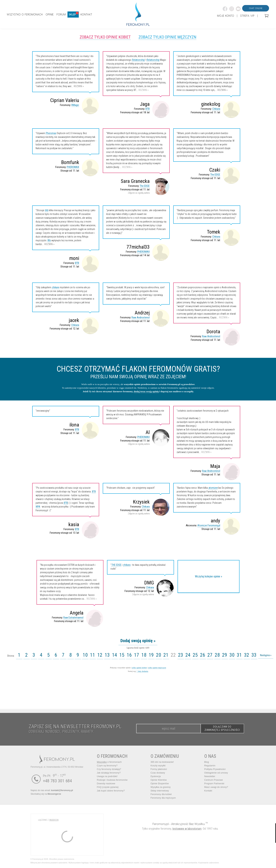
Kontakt (208, 791)
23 (181, 655)
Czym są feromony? (107, 766)
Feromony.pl (161, 824)
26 (203, 655)
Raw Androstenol (141, 317)
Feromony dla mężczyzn (163, 798)
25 (195, 655)
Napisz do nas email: (52, 790)
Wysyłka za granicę (161, 787)
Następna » (266, 655)
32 (247, 655)
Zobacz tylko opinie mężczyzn (167, 37)
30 (232, 655)
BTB (148, 109)
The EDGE (145, 186)
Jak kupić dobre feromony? (111, 791)
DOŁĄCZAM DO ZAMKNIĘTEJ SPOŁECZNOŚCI (222, 728)
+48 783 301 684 (57, 781)
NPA (38, 507)
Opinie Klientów (159, 780)
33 (254, 655)
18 (144, 655)
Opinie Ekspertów (160, 783)
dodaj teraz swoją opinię (146, 391)
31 (239, 655)
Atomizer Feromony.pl (209, 525)
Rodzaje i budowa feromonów (112, 780)
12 (100, 655)
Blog (207, 762)
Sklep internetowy (160, 791)
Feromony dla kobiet (161, 794)
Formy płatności (159, 769)
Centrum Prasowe (214, 780)
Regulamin (210, 766)
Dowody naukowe (106, 783)
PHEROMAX (73, 167)
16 (129, 655)
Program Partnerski (214, 783)
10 (85, 655)
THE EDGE (116, 565)
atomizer (213, 488)
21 (166, 655)
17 (137, 655)
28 (217, 655)
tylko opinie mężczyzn (157, 668)
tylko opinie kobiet (139, 668)
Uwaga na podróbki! (107, 776)
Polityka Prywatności (215, 769)
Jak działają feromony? (109, 773)
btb (47, 210)
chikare (56, 287)
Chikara (216, 109)
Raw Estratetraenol (73, 618)
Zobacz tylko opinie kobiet (105, 37)
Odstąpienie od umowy (216, 773)
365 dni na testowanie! (162, 762)
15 (122, 655)
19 (151, 655)
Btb (49, 240)
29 (225, 655)
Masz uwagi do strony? (216, 787)
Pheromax (51, 133)
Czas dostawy (158, 773)
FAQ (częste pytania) (108, 787)
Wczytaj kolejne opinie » (209, 576)
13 (107, 655)
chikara (127, 565)
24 (188, 655)
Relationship (138, 60)
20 (159, 655)
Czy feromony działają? (109, 769)
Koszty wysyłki (158, 766)
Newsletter (210, 776)
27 (210, 655)
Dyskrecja (156, 776)
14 (115, 655)
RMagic (75, 105)
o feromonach (109, 762)
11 (93, 655)
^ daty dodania (142, 671)
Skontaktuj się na (46, 794)
